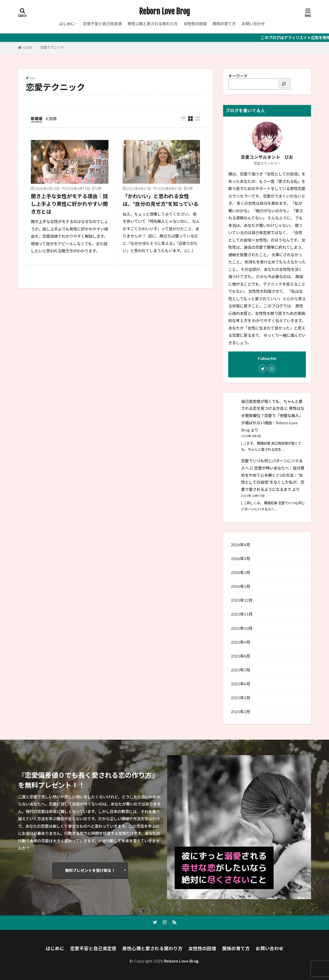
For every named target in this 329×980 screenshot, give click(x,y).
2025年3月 (240, 698)
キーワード (238, 76)
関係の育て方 (224, 24)
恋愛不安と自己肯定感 (102, 24)
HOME (28, 48)
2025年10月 (242, 628)
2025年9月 (240, 642)
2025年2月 (240, 712)
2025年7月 (240, 670)
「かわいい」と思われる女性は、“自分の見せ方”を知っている (161, 200)
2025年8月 (240, 656)
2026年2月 (240, 572)
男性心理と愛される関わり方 (153, 24)
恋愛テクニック (52, 47)
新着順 (37, 119)
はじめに (67, 24)
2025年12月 (242, 600)
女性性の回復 (195, 24)
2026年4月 (240, 545)
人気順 (51, 119)
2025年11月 (242, 614)
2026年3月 (240, 559)
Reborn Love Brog (164, 12)
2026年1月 (240, 586)
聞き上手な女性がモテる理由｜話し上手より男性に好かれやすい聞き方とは (69, 204)
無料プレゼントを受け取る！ (90, 870)
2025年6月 (240, 684)
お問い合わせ (253, 24)
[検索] (284, 84)
